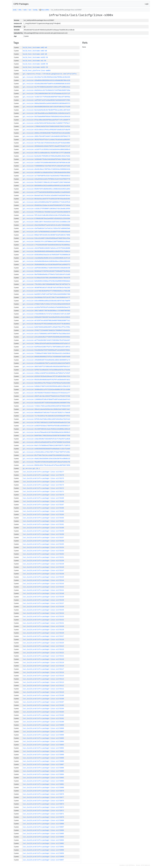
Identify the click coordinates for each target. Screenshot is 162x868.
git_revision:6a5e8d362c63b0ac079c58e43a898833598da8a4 (47, 281)
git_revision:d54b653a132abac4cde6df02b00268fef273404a (47, 205)
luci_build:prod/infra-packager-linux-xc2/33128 (43, 633)
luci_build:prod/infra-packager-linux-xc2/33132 (43, 620)
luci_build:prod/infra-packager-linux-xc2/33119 (43, 663)
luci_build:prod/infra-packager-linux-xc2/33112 (43, 686)
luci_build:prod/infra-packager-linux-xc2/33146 (43, 574)
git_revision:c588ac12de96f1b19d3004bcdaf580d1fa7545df (47, 373)
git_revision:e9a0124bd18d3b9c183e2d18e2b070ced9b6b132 (47, 459)
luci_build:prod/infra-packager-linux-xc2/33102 (43, 715)
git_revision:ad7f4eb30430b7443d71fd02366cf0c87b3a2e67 (47, 340)
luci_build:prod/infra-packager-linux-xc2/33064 (43, 837)
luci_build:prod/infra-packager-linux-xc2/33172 (43, 488)
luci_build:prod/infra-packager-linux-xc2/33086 (43, 768)
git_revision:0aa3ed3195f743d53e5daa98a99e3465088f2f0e (47, 403)
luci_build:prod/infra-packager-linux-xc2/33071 (43, 814)
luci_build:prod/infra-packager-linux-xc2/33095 (43, 738)
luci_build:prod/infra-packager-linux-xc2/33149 (43, 564)
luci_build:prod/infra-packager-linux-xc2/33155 (43, 544)
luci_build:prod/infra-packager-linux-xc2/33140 (43, 593)
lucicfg (35, 10)
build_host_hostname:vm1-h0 (34, 61)
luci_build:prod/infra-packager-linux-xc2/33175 (43, 478)
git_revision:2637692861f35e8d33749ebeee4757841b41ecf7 (47, 393)
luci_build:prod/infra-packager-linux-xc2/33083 (43, 778)
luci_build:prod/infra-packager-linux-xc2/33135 (43, 610)
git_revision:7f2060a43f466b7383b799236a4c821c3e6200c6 (47, 353)
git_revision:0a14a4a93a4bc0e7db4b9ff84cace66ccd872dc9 (47, 110)
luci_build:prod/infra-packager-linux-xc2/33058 (43, 857)
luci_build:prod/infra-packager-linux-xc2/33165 (43, 511)
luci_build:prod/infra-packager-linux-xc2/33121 (43, 656)
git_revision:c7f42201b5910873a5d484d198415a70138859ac (47, 245)
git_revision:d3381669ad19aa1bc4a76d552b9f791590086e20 (47, 255)
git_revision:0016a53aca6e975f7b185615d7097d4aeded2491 (47, 199)
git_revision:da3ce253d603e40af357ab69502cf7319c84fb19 (47, 202)
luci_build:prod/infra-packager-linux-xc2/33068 (43, 824)
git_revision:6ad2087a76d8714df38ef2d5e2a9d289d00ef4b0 (47, 294)
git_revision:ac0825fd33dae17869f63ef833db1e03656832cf (47, 426)
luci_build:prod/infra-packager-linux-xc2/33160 (43, 528)
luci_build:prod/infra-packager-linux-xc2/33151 (43, 557)
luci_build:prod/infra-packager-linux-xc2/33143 (43, 584)
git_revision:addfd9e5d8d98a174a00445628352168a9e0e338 (47, 268)
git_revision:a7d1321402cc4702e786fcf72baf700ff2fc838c (47, 452)
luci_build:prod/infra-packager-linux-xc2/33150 (43, 561)
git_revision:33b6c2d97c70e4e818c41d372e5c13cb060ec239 (47, 222)
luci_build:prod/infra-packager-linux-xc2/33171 (43, 492)
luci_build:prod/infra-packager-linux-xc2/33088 (43, 761)
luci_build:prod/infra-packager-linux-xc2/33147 (43, 570)
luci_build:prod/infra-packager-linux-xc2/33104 (43, 709)
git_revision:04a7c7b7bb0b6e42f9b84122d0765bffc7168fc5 (47, 445)
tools (25, 10)
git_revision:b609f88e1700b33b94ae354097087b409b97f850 (47, 436)
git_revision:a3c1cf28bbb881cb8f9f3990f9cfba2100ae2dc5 (47, 334)
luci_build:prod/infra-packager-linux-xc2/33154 (43, 547)
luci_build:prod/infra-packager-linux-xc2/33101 (43, 718)
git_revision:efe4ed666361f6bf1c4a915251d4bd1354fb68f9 (47, 363)
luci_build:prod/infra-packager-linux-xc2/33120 (43, 659)
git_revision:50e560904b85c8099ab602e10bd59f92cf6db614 (47, 251)
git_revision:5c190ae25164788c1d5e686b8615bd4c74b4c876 (47, 278)
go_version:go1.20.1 (31, 468)
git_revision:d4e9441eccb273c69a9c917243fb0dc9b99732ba (47, 90)
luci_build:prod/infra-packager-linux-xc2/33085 (43, 771)
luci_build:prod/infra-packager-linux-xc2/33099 (43, 725)
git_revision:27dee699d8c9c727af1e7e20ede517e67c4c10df (47, 314)
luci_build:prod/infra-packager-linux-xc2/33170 (43, 495)
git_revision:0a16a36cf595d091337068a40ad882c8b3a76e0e (47, 156)
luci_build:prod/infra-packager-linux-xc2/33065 (43, 834)
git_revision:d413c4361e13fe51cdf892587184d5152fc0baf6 (47, 130)
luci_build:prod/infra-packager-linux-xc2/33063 (43, 840)
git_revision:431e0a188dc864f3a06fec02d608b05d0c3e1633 (47, 84)
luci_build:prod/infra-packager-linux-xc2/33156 (43, 541)
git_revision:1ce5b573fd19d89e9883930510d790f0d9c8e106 (47, 163)
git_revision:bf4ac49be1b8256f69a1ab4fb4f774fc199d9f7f (47, 120)
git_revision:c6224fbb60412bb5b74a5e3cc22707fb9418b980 (47, 248)
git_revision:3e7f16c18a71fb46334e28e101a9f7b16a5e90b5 (47, 143)
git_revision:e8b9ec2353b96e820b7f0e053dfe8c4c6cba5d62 (47, 133)
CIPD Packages (21, 4)
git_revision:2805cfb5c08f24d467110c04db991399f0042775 (47, 136)
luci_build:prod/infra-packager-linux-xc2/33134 (43, 613)
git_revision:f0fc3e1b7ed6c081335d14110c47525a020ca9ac (47, 215)
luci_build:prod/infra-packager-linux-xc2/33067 (43, 827)
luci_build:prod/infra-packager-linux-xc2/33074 (43, 804)
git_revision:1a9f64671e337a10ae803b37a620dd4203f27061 (47, 100)
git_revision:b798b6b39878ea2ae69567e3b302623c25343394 (47, 219)
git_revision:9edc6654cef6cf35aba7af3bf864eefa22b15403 (47, 383)
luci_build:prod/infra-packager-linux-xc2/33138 (43, 600)
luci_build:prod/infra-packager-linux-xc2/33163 (43, 518)
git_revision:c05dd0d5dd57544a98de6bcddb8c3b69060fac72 (47, 360)
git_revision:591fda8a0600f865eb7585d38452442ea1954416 (47, 117)
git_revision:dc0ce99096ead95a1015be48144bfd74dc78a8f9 (47, 301)
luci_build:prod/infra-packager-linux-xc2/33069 (43, 820)
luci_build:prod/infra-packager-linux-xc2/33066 (43, 830)
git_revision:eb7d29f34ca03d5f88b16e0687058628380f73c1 (47, 320)
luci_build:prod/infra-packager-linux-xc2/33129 (43, 630)
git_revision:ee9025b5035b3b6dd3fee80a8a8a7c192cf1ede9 (47, 449)
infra (20, 10)
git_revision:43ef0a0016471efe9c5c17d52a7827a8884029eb (47, 228)
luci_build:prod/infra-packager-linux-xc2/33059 (43, 853)
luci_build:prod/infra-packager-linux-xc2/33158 (43, 534)
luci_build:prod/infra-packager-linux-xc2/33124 (43, 646)
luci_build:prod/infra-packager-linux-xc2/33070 (43, 817)
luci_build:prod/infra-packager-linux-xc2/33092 (43, 748)
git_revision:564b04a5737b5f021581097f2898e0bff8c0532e (47, 271)
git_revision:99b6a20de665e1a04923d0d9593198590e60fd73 (47, 103)
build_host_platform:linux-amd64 (37, 71)
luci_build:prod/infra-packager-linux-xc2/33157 (43, 538)
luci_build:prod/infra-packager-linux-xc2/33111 (43, 689)
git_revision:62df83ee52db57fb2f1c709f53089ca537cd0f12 (47, 347)
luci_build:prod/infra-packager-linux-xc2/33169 (43, 498)
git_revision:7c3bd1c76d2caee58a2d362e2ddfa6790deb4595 (47, 406)
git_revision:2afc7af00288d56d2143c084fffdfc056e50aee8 (47, 232)
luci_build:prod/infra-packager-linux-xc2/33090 (43, 755)
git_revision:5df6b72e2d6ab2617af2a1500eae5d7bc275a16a (47, 370)
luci (30, 10)
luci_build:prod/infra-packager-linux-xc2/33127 (43, 636)
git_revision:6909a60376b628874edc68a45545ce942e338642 (47, 317)
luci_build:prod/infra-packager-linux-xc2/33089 (43, 758)
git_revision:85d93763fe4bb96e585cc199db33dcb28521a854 (47, 189)
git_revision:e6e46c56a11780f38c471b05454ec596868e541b (47, 169)
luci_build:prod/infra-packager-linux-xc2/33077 (43, 797)
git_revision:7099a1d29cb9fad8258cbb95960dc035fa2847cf (47, 343)
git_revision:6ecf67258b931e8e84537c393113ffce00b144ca (47, 87)
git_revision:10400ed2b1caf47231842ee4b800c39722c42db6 (47, 390)
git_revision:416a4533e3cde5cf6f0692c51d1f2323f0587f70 (47, 179)
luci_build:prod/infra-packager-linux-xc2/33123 (43, 649)
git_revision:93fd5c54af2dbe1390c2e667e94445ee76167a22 (47, 419)
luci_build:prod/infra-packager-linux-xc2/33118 (43, 666)
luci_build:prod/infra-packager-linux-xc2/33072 (43, 811)
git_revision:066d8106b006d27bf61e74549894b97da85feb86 (47, 357)
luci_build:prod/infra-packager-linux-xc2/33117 (43, 669)
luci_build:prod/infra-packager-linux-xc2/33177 (43, 472)
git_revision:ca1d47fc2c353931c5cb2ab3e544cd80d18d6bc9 (47, 149)
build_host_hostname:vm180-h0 (35, 64)
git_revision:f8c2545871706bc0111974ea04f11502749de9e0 (47, 182)
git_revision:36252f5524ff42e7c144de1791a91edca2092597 (47, 140)
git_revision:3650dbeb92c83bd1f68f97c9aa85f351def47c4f (47, 146)
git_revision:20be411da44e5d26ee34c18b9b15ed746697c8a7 (47, 409)
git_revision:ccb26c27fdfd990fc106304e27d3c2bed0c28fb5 (47, 209)
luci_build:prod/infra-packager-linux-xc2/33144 (43, 580)
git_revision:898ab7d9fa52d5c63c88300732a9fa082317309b (47, 235)
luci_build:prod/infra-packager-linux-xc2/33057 (43, 860)
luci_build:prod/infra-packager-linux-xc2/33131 (43, 623)
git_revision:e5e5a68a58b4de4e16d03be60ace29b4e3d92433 (47, 261)
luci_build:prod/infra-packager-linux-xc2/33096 (43, 735)
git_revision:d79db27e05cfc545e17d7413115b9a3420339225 (47, 304)
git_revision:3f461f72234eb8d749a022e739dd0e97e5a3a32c (47, 330)
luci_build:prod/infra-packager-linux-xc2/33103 (43, 712)
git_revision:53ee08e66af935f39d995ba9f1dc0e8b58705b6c (47, 350)
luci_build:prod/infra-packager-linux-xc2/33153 (43, 551)
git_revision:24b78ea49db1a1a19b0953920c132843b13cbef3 (47, 113)
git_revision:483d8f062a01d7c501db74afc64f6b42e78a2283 (47, 288)
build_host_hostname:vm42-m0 (35, 54)
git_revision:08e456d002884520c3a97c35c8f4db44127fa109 (47, 107)
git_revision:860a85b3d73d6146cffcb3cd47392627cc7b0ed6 (47, 413)
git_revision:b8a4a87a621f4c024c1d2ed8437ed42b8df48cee (47, 195)
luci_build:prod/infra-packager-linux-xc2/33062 (43, 843)
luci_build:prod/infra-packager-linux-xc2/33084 (43, 774)
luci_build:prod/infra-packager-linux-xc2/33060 (43, 850)
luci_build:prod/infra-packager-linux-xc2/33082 (43, 781)
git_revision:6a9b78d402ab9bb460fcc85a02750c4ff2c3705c (47, 327)
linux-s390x (44, 10)
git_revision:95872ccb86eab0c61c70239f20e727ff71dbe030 (47, 153)
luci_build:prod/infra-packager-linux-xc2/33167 (43, 505)
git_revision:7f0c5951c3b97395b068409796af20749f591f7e (47, 284)
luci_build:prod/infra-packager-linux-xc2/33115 (43, 676)
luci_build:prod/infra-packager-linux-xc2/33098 (43, 728)
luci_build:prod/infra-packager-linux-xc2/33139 (43, 597)
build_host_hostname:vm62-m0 (35, 47)
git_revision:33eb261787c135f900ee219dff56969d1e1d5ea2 (47, 242)
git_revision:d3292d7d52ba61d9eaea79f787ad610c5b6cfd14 (47, 376)
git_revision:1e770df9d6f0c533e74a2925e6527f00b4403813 (47, 176)
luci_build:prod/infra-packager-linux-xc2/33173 (43, 485)
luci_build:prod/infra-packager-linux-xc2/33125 (43, 643)
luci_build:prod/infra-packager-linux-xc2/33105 (43, 705)
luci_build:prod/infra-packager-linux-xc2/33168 (43, 501)
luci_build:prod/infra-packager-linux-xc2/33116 (43, 672)
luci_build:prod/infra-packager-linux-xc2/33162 (43, 521)
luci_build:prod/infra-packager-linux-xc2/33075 (43, 801)
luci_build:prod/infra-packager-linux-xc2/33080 (43, 788)
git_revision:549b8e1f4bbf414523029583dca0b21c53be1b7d (47, 386)
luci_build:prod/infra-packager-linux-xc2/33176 (43, 475)
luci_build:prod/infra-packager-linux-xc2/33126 (43, 640)
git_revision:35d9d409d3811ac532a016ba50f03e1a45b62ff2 (47, 265)
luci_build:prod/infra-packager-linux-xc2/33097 (43, 732)
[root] (15, 10)
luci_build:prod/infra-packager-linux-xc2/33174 (43, 482)
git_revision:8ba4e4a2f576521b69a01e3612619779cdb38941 (47, 324)
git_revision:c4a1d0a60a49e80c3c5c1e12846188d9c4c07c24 (47, 258)
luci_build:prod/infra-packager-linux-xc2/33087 (43, 764)
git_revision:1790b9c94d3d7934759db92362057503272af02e (47, 126)
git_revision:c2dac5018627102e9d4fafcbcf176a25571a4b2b (47, 439)
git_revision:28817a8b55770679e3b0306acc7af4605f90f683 (47, 311)
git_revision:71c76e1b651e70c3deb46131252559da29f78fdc (47, 416)
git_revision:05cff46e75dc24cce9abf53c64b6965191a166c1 (47, 455)
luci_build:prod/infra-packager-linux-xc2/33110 (43, 692)
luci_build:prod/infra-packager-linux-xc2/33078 (43, 794)
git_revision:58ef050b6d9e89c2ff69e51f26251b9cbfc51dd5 (47, 274)
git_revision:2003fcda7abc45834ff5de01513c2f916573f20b (47, 396)
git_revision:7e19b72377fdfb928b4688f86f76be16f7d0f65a (47, 97)
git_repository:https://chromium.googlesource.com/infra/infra (50, 74)
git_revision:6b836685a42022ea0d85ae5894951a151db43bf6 (47, 186)
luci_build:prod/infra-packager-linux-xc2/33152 (43, 554)
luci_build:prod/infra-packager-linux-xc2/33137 (43, 603)
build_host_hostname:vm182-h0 (35, 57)
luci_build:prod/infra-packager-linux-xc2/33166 (43, 508)
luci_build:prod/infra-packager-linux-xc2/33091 (43, 751)
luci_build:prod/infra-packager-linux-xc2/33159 (43, 531)
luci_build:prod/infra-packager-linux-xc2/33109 (43, 695)
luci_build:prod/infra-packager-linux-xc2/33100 (43, 722)
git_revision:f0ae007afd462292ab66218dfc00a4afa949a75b (47, 462)
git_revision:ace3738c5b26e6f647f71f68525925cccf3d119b (47, 291)
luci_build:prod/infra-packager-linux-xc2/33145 (43, 577)
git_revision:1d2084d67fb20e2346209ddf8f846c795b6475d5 (47, 159)
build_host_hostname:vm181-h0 (35, 67)
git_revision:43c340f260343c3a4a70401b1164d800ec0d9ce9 (47, 429)
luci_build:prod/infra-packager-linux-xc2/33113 (43, 682)
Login (147, 4)
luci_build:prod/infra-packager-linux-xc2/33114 (43, 679)
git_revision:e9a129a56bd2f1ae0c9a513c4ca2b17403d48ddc (47, 225)
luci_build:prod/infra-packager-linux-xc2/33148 (43, 567)
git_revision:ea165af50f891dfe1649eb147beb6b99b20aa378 (47, 307)
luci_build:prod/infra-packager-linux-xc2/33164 (43, 515)
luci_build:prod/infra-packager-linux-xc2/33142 (43, 587)
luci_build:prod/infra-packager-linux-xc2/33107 (43, 702)
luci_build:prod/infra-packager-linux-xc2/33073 (43, 807)
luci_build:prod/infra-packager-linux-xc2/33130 (43, 626)
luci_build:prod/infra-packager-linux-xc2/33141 (43, 590)
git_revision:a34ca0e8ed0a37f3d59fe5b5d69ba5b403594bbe (47, 337)
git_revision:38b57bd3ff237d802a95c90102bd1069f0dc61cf (47, 367)
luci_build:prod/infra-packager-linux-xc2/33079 (43, 791)
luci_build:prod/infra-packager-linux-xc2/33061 (43, 847)
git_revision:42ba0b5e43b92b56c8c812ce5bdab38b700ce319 (47, 80)
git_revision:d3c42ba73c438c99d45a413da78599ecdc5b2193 (47, 77)
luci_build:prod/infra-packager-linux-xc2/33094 (43, 741)
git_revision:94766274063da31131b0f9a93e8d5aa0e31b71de (47, 422)
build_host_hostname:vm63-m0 (35, 51)
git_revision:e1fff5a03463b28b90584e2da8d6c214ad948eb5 (47, 192)
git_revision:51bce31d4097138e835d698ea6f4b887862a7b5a (47, 238)
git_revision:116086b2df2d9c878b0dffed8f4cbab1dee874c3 (47, 399)
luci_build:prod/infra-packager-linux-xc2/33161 (43, 524)
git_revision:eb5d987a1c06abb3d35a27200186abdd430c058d (47, 172)
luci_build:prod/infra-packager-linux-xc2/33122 (43, 653)
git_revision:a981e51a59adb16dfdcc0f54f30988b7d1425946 (47, 442)
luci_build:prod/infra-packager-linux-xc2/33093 (43, 745)
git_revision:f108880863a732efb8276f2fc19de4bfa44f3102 (47, 166)
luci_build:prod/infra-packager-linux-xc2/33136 (43, 607)
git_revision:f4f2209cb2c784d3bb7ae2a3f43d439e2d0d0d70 (47, 212)
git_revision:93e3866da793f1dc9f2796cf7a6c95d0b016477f (47, 297)
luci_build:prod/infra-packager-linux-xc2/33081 (43, 784)
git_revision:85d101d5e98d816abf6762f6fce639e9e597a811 (47, 380)
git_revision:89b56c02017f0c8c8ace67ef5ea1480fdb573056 (47, 465)
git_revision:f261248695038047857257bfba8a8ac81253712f (47, 94)
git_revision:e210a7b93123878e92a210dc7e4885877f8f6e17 (47, 123)
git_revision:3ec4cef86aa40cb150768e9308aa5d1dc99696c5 (47, 432)
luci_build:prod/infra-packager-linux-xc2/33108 (43, 699)
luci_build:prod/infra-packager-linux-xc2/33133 (43, 616)
